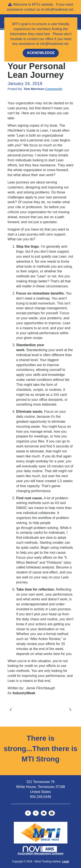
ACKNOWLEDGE (41, 53)
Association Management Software (41, 850)
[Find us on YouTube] (44, 813)
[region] (71, 707)
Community (54, 89)
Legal (66, 861)
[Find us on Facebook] (28, 813)
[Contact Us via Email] (52, 813)
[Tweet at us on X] (36, 813)
